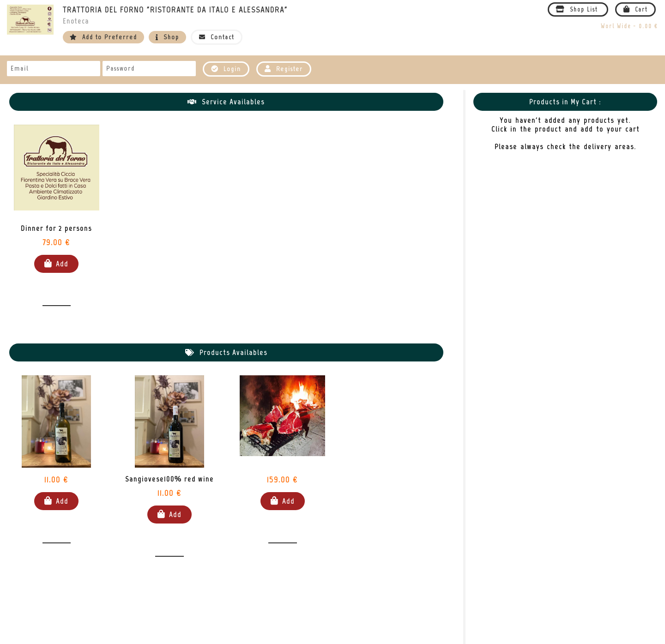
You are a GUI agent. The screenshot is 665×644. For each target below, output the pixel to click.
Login (226, 69)
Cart (635, 9)
